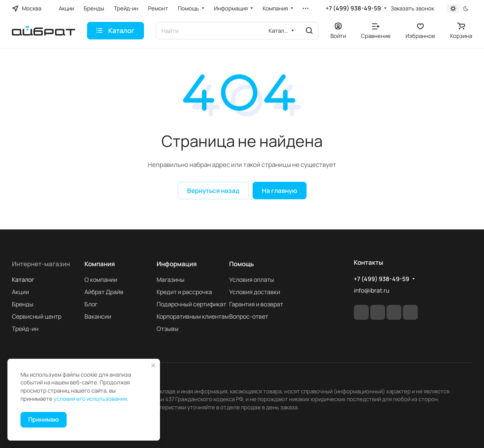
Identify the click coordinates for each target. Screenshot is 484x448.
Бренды (23, 304)
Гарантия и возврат (256, 304)
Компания (100, 264)
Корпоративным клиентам (193, 316)
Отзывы (168, 329)
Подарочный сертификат (191, 304)
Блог (91, 304)
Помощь (241, 264)
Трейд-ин (25, 329)
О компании (101, 280)
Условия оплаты (252, 280)
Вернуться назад (213, 191)
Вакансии (98, 316)
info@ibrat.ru (371, 290)
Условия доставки (255, 292)
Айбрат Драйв (104, 292)
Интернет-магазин (41, 264)
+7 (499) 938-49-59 (353, 8)
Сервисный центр (37, 316)
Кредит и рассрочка (184, 292)
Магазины (171, 280)
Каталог (23, 280)
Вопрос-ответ (249, 316)
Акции (20, 292)
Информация (177, 264)
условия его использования (90, 399)
